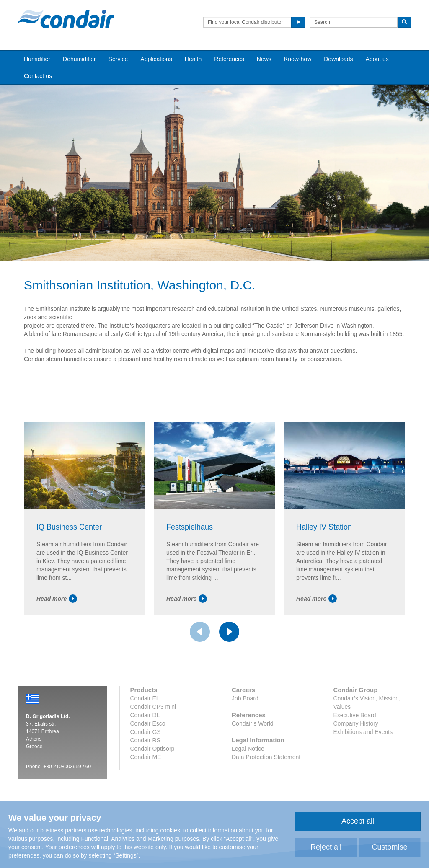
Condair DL (145, 715)
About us (377, 59)
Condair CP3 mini (153, 707)
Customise (389, 847)
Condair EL (145, 698)
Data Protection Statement (266, 757)
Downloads (338, 59)
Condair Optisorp (152, 749)
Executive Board (355, 715)
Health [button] (193, 59)
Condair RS (145, 740)
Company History (356, 723)
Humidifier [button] (37, 59)
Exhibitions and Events (363, 732)
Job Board (245, 698)
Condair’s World (253, 723)
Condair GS (146, 732)
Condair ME (146, 757)
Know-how (298, 59)
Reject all (326, 847)
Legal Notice (248, 749)
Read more (57, 599)
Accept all (358, 821)
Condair (66, 19)
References (229, 59)
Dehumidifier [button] (79, 59)
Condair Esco (148, 723)
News (264, 59)
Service (118, 59)
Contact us (38, 76)
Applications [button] (156, 59)
